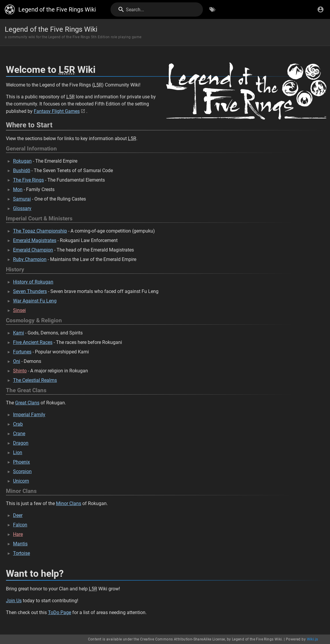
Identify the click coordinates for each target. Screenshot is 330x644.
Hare (18, 534)
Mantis (20, 544)
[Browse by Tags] (212, 9)
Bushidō (22, 170)
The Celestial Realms (35, 380)
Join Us (14, 601)
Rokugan (22, 161)
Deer (18, 515)
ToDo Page (60, 612)
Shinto (20, 371)
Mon (18, 189)
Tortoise (21, 553)
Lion (18, 452)
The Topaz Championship (40, 231)
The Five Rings (28, 180)
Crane (19, 434)
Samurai (22, 199)
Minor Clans (69, 503)
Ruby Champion (30, 259)
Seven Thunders (30, 291)
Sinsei (19, 310)
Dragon (21, 443)
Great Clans (27, 403)
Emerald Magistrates (35, 240)
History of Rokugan (33, 282)
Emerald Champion (33, 250)
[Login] (321, 9)
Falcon (20, 525)
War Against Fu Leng (35, 301)
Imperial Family (29, 415)
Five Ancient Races (33, 342)
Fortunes (22, 352)
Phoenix (21, 462)
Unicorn (21, 481)
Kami (19, 333)
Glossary (22, 208)
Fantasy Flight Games (57, 111)
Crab (18, 424)
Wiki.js (313, 639)
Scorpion (22, 471)
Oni (17, 361)
